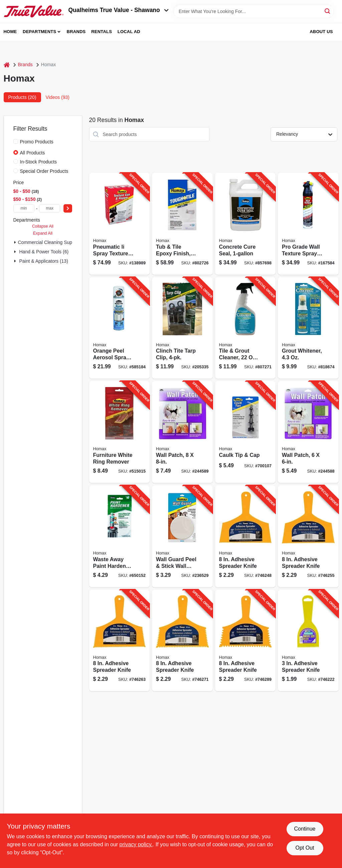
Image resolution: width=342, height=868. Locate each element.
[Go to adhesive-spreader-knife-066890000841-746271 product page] (182, 641)
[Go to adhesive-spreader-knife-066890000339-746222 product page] (308, 641)
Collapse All (43, 226)
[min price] (24, 208)
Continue (305, 829)
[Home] (7, 65)
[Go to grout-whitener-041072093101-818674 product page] (308, 328)
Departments (39, 32)
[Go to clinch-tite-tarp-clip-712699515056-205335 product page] (182, 328)
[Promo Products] (16, 141)
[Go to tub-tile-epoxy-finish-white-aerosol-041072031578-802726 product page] (182, 224)
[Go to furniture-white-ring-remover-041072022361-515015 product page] (120, 432)
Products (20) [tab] (22, 97)
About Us (321, 32)
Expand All (43, 233)
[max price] (50, 208)
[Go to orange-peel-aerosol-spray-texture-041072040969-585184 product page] (120, 328)
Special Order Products (44, 171)
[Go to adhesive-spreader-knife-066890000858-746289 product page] (245, 641)
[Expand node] (15, 242)
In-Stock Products (39, 162)
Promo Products (37, 142)
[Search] (328, 11)
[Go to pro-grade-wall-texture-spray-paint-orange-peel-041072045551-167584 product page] (308, 224)
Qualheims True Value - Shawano (119, 10)
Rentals (102, 32)
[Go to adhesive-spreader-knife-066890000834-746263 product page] (120, 641)
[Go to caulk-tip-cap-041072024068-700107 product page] (245, 432)
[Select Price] (68, 208)
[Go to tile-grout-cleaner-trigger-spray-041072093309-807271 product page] (245, 328)
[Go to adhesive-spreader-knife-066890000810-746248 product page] (245, 536)
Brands (76, 32)
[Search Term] (254, 11)
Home (10, 32)
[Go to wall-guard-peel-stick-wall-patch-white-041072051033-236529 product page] (182, 536)
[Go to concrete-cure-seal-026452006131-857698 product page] (245, 224)
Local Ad (129, 32)
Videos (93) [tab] (58, 97)
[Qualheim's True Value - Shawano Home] (34, 11)
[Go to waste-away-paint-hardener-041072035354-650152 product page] (120, 536)
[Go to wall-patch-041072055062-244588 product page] (308, 432)
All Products (33, 153)
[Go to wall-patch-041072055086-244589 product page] (182, 432)
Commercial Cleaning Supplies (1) (53, 242)
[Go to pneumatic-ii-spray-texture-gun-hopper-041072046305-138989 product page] (120, 224)
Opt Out (305, 848)
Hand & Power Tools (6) (44, 252)
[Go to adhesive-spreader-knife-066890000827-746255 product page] (308, 536)
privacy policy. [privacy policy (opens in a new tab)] (136, 844)
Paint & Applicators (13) (44, 261)
